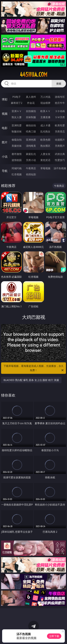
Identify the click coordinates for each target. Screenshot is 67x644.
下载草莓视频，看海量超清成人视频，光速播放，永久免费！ (34, 368)
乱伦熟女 (45, 131)
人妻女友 (45, 154)
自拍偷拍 (31, 111)
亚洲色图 (31, 140)
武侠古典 (60, 154)
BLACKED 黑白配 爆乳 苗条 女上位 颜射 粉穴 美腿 (31, 380)
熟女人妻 (17, 117)
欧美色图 (45, 140)
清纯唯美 (31, 146)
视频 (5, 114)
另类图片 (60, 146)
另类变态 (60, 131)
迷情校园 (17, 160)
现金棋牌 (45, 103)
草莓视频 (45, 168)
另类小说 (31, 160)
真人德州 (31, 97)
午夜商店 (31, 168)
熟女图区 (45, 146)
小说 (5, 157)
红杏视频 (17, 174)
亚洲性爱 (17, 125)
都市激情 (17, 154)
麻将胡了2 (17, 103)
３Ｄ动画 (60, 111)
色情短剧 (31, 174)
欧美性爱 (60, 125)
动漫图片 (60, 140)
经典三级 (31, 131)
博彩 (5, 99)
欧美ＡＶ (45, 111)
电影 (5, 128)
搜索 (59, 84)
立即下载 (54, 636)
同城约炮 (17, 168)
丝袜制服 (31, 117)
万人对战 (45, 97)
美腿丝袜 (17, 146)
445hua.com (34, 75)
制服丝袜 (17, 131)
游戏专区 (60, 97)
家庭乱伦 (31, 154)
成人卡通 (45, 125)
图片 (5, 142)
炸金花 (31, 103)
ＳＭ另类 (60, 117)
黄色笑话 (45, 160)
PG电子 (17, 97)
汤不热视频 (60, 168)
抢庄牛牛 (60, 103)
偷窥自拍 (17, 140)
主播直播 (45, 117)
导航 (5, 171)
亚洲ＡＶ (17, 111)
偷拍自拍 (31, 125)
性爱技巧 (60, 160)
